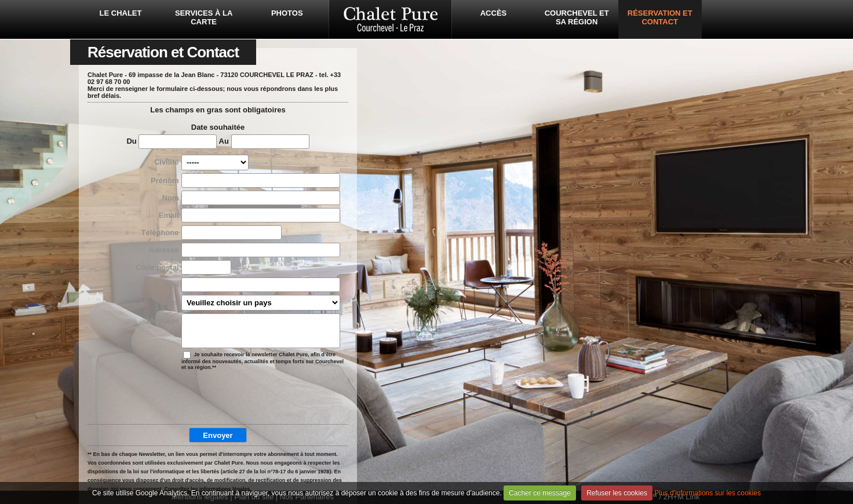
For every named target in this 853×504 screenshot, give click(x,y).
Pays (170, 302)
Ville (171, 285)
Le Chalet (121, 13)
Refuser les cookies (617, 493)
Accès (494, 13)
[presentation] (216, 399)
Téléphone (160, 233)
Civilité (167, 162)
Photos (287, 13)
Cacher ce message (540, 493)
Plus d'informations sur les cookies (708, 493)
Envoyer (218, 435)
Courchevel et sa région (577, 17)
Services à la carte (204, 17)
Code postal (157, 267)
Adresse (164, 250)
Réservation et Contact (660, 17)
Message (163, 321)
